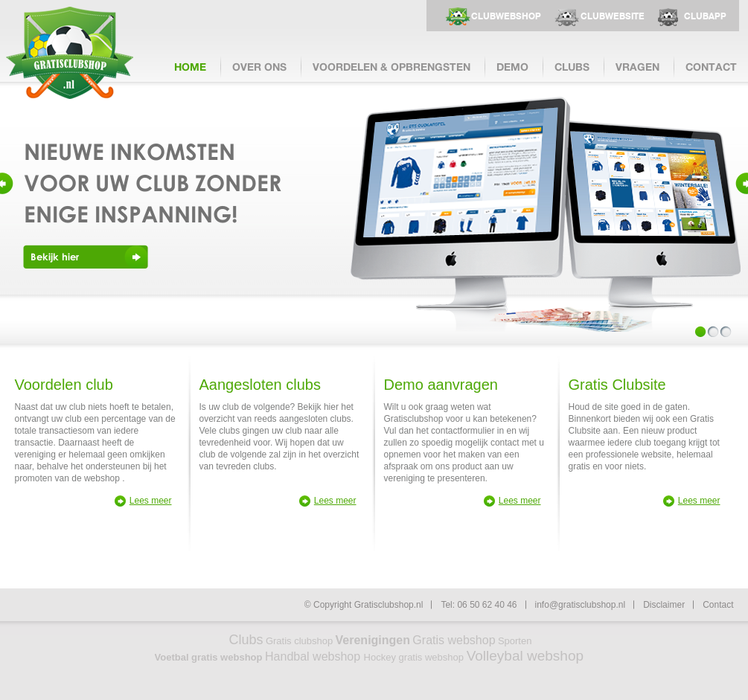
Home (190, 67)
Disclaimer (664, 605)
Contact (718, 605)
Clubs (246, 640)
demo (512, 67)
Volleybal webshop (525, 656)
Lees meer (151, 501)
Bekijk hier (55, 257)
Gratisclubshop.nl (70, 53)
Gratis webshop (454, 640)
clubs (572, 67)
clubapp (705, 16)
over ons (259, 67)
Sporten (515, 641)
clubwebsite (613, 16)
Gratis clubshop (299, 641)
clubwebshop (506, 16)
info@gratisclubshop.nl (581, 605)
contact (711, 67)
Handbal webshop (314, 656)
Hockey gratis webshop (415, 657)
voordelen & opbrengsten (391, 67)
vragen (637, 67)
